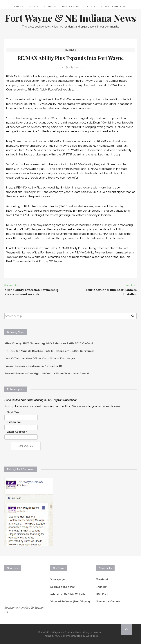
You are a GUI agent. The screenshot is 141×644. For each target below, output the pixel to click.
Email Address (17, 432)
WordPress (92, 636)
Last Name (14, 422)
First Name (14, 412)
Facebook (102, 579)
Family (19, 7)
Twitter (101, 587)
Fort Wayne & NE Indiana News (70, 18)
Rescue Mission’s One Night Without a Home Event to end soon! (47, 373)
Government (71, 7)
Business (50, 7)
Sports (90, 7)
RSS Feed (102, 594)
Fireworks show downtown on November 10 (33, 366)
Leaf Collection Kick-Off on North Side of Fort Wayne (40, 358)
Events (34, 7)
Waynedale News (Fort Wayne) (70, 601)
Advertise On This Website (68, 594)
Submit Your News (114, 7)
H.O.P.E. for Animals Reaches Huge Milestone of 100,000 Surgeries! (49, 351)
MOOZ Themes (63, 636)
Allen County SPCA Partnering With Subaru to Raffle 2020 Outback (49, 343)
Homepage (57, 579)
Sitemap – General (108, 601)
